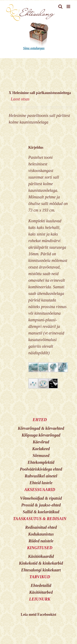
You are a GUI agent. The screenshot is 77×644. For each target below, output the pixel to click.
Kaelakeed (41, 449)
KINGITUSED (40, 548)
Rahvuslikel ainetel (41, 476)
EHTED (40, 420)
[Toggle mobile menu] (69, 6)
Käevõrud (41, 442)
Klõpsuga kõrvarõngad (41, 435)
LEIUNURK (40, 599)
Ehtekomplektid (41, 462)
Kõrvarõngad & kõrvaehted (41, 428)
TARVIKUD (40, 577)
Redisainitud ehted (41, 527)
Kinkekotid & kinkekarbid (41, 563)
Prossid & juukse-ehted (41, 505)
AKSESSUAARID (40, 490)
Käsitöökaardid (41, 556)
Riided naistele (41, 541)
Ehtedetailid (41, 585)
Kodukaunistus (41, 534)
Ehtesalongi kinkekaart (41, 570)
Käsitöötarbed (41, 592)
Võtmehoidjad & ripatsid (41, 498)
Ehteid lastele (41, 483)
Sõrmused (41, 456)
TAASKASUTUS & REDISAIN (40, 519)
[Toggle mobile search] (60, 6)
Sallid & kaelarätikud (41, 512)
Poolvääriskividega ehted (41, 469)
